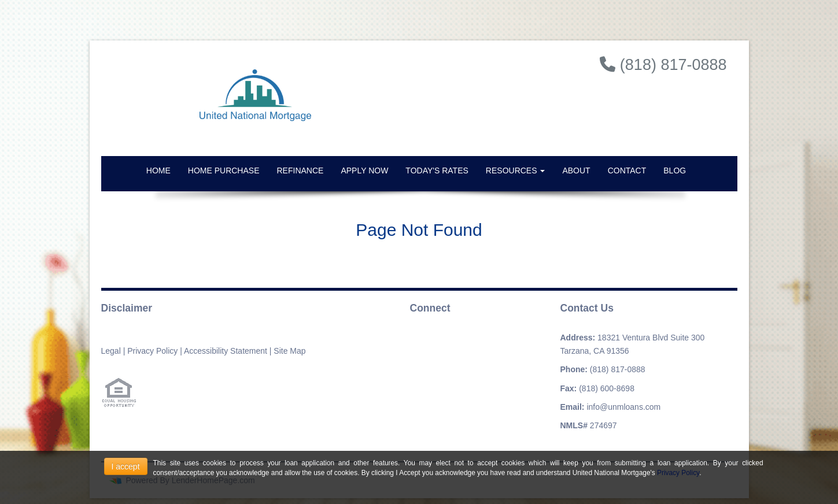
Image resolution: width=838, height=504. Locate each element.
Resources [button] (516, 171)
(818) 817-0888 (618, 369)
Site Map (289, 351)
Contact (627, 171)
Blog (675, 171)
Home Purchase (224, 171)
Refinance (300, 171)
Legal (111, 351)
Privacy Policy (152, 351)
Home (158, 171)
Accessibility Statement (226, 351)
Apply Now (364, 171)
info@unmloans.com (623, 407)
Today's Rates (437, 171)
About (576, 171)
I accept (126, 466)
